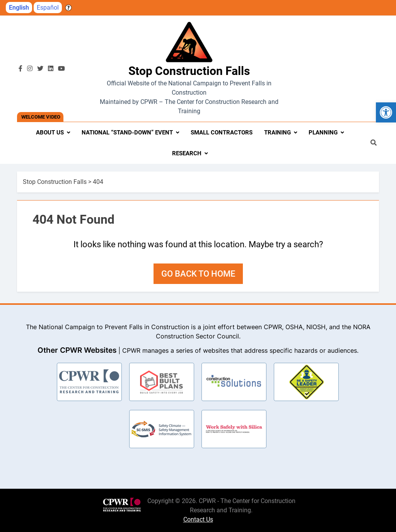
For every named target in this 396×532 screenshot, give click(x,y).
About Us (50, 133)
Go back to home (198, 274)
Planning (323, 133)
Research (187, 153)
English (19, 8)
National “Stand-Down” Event (127, 133)
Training (277, 133)
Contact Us (198, 519)
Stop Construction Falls (189, 71)
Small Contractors (222, 133)
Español (48, 8)
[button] (386, 112)
